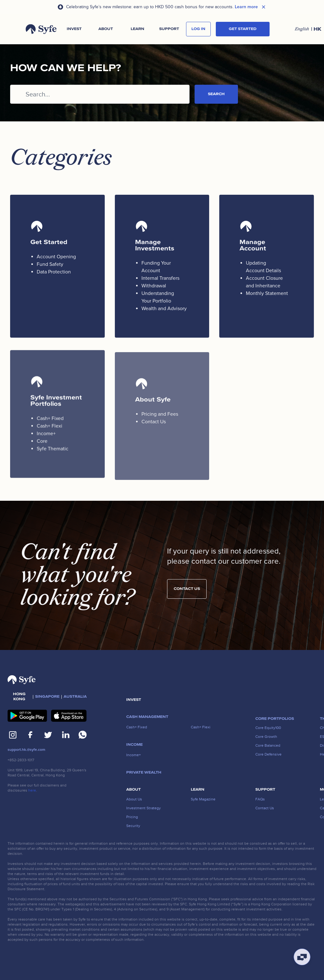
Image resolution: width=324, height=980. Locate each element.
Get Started (49, 242)
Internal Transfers (160, 278)
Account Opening (56, 257)
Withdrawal (154, 286)
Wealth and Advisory (164, 309)
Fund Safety (50, 264)
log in (198, 29)
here (32, 790)
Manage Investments (155, 245)
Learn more (246, 7)
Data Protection (54, 272)
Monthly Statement (267, 293)
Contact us (187, 594)
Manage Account (253, 245)
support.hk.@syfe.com (26, 750)
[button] (74, 29)
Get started (243, 29)
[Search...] (100, 94)
